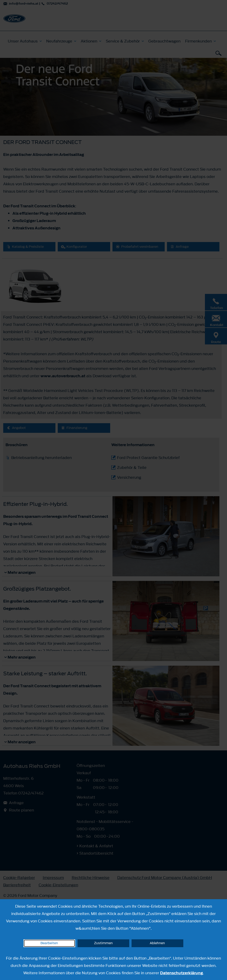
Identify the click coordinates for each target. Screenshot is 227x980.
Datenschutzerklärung (181, 973)
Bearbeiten (49, 943)
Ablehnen (157, 943)
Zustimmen (103, 943)
